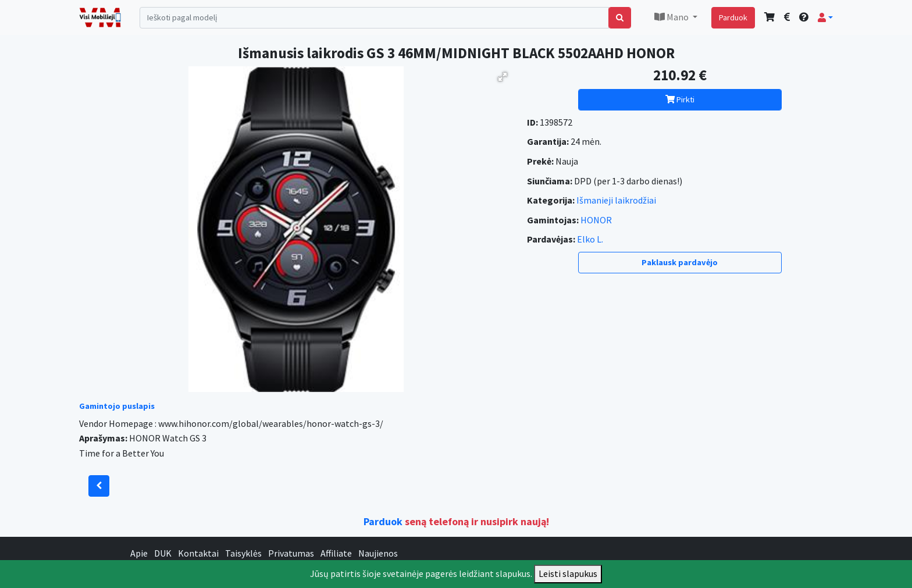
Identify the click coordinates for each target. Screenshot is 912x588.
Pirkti (680, 99)
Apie (139, 553)
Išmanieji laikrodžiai (616, 200)
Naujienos (378, 553)
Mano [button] (672, 17)
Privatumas (291, 553)
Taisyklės (243, 553)
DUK (163, 553)
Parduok (733, 17)
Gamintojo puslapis (117, 406)
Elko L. (590, 239)
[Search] (374, 18)
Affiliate (336, 553)
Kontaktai (198, 553)
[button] (825, 17)
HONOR (596, 220)
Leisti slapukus (568, 573)
